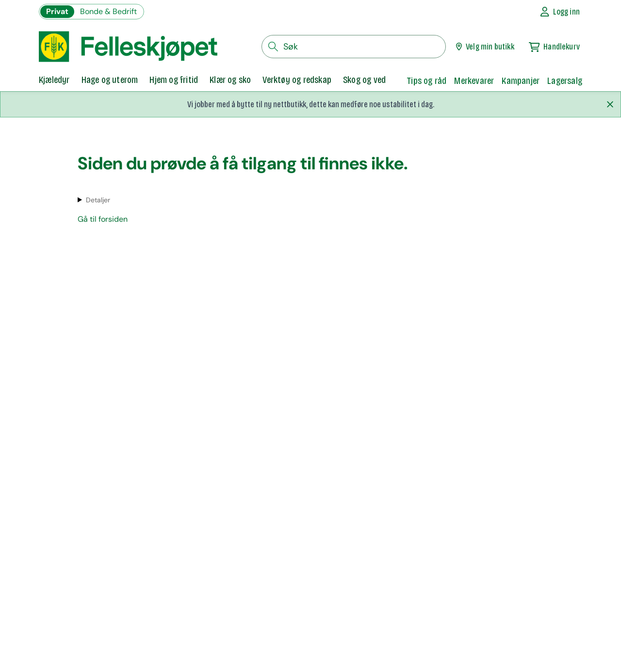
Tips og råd (426, 81)
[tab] (54, 81)
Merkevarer (474, 81)
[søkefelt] (354, 47)
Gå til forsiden (103, 219)
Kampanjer (521, 81)
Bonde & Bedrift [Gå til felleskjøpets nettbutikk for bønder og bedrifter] (108, 11)
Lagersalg (565, 81)
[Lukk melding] (610, 104)
